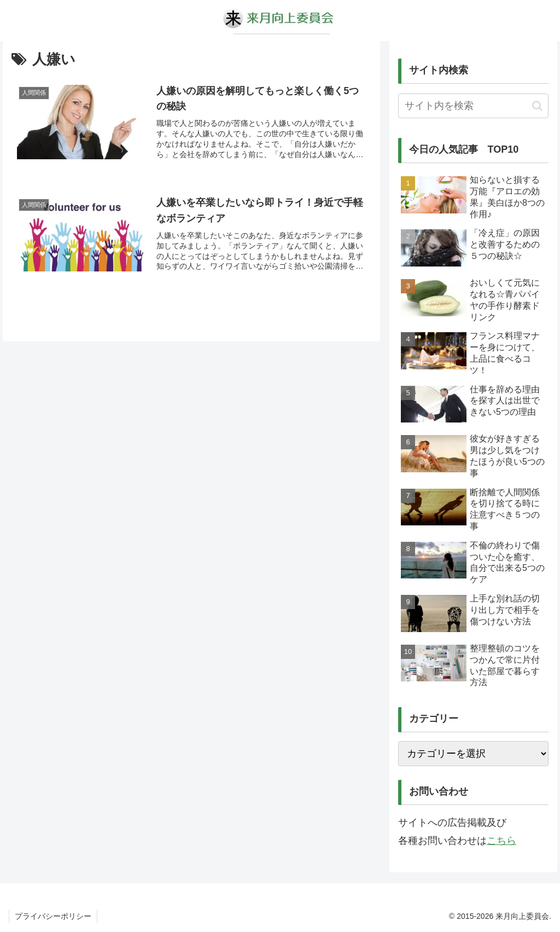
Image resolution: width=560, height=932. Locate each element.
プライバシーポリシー (53, 916)
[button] (537, 106)
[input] (473, 106)
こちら (501, 841)
